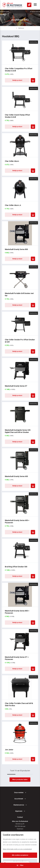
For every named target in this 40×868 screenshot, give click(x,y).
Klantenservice (19, 805)
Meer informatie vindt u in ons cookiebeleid (17, 849)
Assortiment (19, 799)
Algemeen (19, 811)
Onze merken (19, 793)
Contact (20, 817)
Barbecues (21, 28)
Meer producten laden (20, 780)
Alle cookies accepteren (20, 855)
